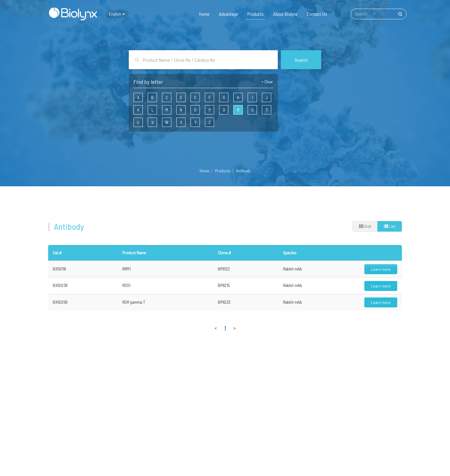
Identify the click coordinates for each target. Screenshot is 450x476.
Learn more (381, 269)
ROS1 (126, 285)
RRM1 (126, 269)
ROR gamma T (134, 302)
